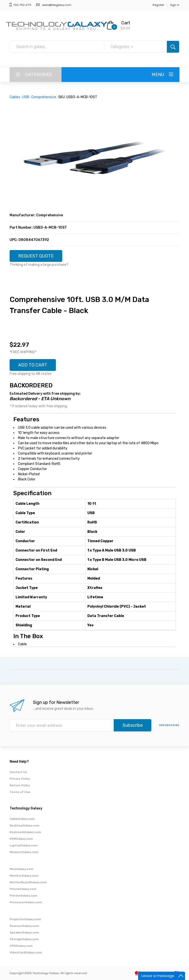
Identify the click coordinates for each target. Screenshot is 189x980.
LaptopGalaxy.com (24, 845)
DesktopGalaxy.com (24, 825)
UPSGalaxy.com (21, 946)
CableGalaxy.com (22, 819)
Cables (15, 97)
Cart (126, 23)
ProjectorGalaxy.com (25, 919)
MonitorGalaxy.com (24, 876)
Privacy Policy (20, 779)
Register (158, 5)
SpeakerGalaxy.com (24, 933)
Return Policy (20, 785)
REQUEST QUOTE (36, 256)
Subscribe (133, 725)
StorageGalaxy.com (24, 939)
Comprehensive (44, 97)
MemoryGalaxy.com (24, 852)
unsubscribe (169, 725)
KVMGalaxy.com (21, 839)
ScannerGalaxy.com (24, 926)
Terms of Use (20, 792)
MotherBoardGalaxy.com (28, 882)
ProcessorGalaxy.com (26, 902)
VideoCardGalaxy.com (26, 952)
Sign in (175, 5)
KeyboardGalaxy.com (25, 832)
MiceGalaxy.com (21, 869)
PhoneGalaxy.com (23, 889)
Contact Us (18, 772)
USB (26, 97)
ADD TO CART (33, 365)
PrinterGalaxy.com (23, 896)
